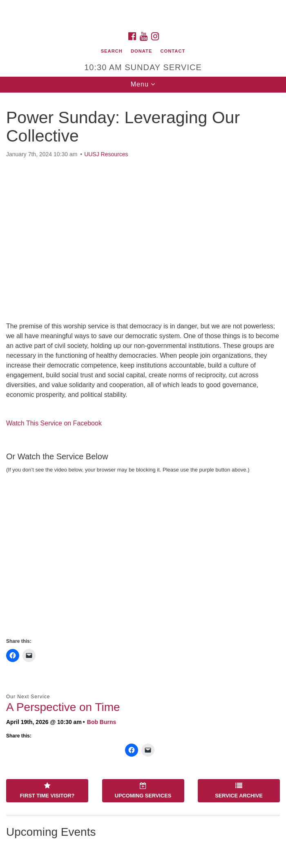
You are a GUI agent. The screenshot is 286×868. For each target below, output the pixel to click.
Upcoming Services (143, 790)
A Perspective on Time (63, 707)
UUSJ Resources (106, 154)
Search (112, 51)
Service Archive (239, 790)
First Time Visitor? (47, 790)
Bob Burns (102, 722)
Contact (173, 51)
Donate (141, 51)
